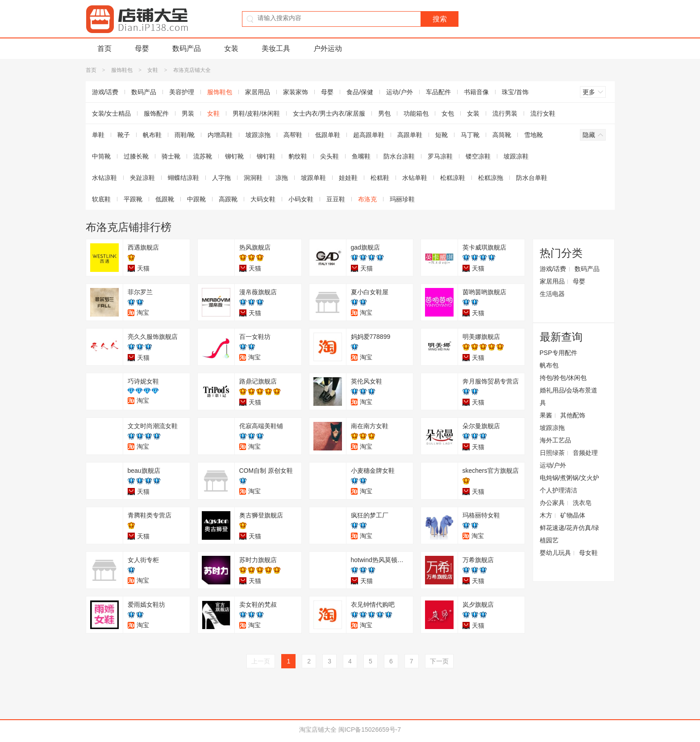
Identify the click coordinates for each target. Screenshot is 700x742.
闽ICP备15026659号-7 (370, 729)
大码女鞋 (263, 199)
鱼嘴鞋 (361, 156)
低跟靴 (165, 199)
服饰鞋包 (122, 70)
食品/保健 (360, 92)
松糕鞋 (380, 178)
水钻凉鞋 (104, 178)
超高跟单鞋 (369, 135)
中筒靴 (101, 156)
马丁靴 (470, 135)
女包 (448, 113)
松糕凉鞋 (453, 178)
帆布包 (549, 365)
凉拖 (282, 178)
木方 (546, 515)
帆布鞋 (152, 135)
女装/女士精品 (112, 113)
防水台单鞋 (532, 178)
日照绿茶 (552, 453)
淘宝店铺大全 (318, 729)
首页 (104, 48)
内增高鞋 (220, 135)
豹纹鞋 (298, 156)
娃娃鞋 (348, 178)
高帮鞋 (293, 135)
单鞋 (98, 135)
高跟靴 (228, 199)
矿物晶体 (573, 515)
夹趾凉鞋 (142, 178)
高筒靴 (502, 135)
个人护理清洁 (558, 490)
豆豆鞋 (336, 199)
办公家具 (552, 503)
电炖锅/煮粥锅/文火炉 (570, 478)
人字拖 (221, 178)
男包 (384, 113)
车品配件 (438, 92)
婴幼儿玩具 (555, 553)
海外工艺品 (555, 440)
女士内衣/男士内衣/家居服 (329, 113)
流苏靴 (203, 156)
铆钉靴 (234, 156)
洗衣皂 (582, 503)
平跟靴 (133, 199)
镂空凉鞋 (478, 156)
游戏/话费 (105, 92)
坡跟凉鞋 (516, 156)
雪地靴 (533, 135)
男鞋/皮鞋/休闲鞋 (256, 113)
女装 (231, 48)
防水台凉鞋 (399, 156)
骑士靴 (171, 156)
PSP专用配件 (558, 353)
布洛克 (367, 199)
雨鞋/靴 (185, 135)
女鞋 (153, 70)
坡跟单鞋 (313, 178)
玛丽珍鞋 (402, 199)
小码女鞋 (301, 199)
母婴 (142, 48)
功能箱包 (416, 113)
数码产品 (187, 48)
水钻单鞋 (415, 178)
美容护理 (182, 92)
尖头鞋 (329, 156)
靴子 (124, 135)
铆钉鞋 (266, 156)
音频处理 (585, 453)
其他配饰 (573, 415)
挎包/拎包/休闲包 (563, 378)
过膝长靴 (136, 156)
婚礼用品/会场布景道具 (569, 396)
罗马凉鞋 (440, 156)
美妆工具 (276, 48)
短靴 (442, 135)
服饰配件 (156, 113)
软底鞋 (101, 199)
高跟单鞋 (410, 135)
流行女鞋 (543, 113)
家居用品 (258, 92)
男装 (188, 113)
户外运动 (328, 48)
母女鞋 (588, 553)
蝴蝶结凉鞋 (183, 178)
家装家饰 (296, 92)
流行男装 (505, 113)
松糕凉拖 (491, 178)
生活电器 (552, 294)
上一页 (261, 661)
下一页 (439, 661)
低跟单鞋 (328, 135)
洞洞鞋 (253, 178)
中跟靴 (196, 199)
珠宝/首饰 (515, 92)
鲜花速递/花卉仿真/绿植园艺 (570, 534)
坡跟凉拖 (258, 135)
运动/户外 (400, 92)
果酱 (546, 415)
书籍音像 (476, 92)
